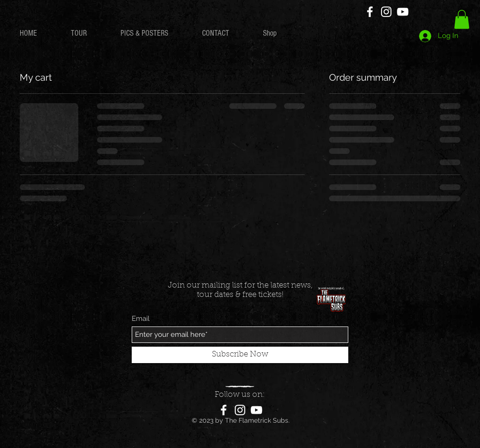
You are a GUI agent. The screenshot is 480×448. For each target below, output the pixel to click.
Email (141, 319)
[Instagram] (386, 12)
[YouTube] (403, 12)
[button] (462, 19)
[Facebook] (370, 12)
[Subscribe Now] (240, 355)
